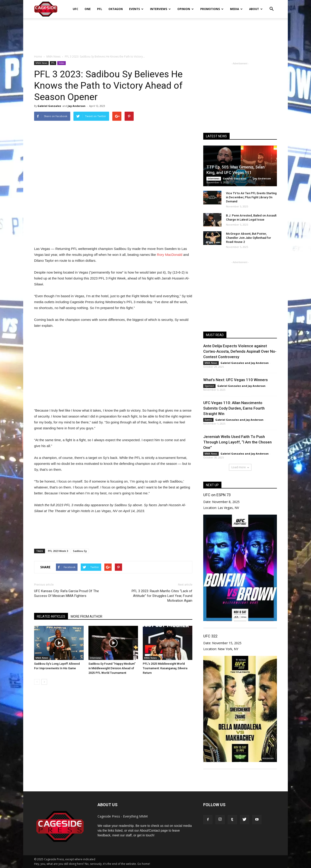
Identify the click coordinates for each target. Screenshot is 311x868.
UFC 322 (210, 636)
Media (236, 9)
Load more (240, 467)
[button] (271, 6)
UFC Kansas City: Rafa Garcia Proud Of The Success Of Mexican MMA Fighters (66, 593)
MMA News (41, 63)
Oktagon (116, 9)
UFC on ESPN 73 (217, 495)
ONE (88, 9)
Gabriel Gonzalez (49, 106)
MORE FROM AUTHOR (87, 616)
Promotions (212, 9)
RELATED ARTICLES (51, 616)
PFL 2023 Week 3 (58, 551)
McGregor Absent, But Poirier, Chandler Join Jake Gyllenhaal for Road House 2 (248, 238)
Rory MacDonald (170, 255)
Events (136, 9)
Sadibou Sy (80, 551)
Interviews (160, 9)
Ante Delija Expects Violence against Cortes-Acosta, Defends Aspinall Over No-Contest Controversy (240, 351)
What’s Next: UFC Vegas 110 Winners (236, 380)
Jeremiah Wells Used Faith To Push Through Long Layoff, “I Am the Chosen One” (237, 442)
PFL (100, 9)
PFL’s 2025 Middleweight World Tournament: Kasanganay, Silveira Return (165, 668)
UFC (75, 9)
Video (61, 63)
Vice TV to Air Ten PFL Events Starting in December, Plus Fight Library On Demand (251, 197)
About (256, 9)
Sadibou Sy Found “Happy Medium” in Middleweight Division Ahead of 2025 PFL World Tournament (112, 668)
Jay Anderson (77, 106)
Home (38, 57)
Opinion (186, 9)
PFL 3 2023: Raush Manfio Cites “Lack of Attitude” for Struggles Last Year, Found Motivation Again (162, 596)
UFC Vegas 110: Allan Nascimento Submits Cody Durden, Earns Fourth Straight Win (234, 408)
